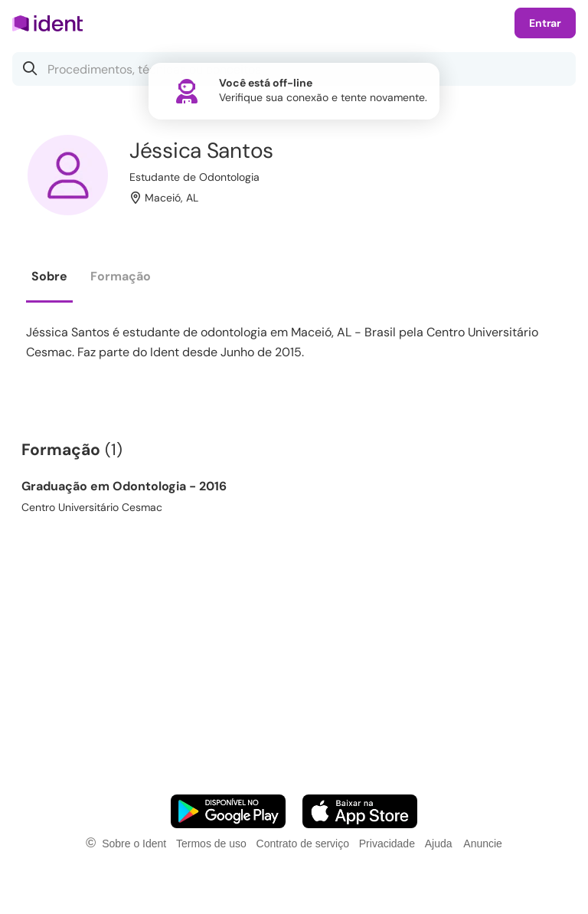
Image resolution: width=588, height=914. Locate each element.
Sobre (49, 276)
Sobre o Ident (134, 844)
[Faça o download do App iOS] (360, 811)
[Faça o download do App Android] (228, 811)
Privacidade (387, 844)
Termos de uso (211, 844)
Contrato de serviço (303, 844)
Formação (121, 276)
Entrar (545, 23)
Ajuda (439, 844)
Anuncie (483, 844)
